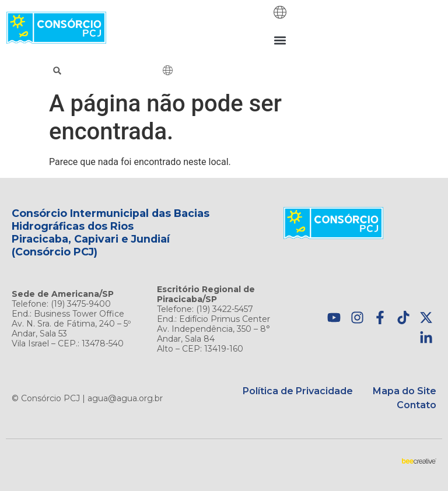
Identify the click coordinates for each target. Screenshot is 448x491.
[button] (280, 40)
